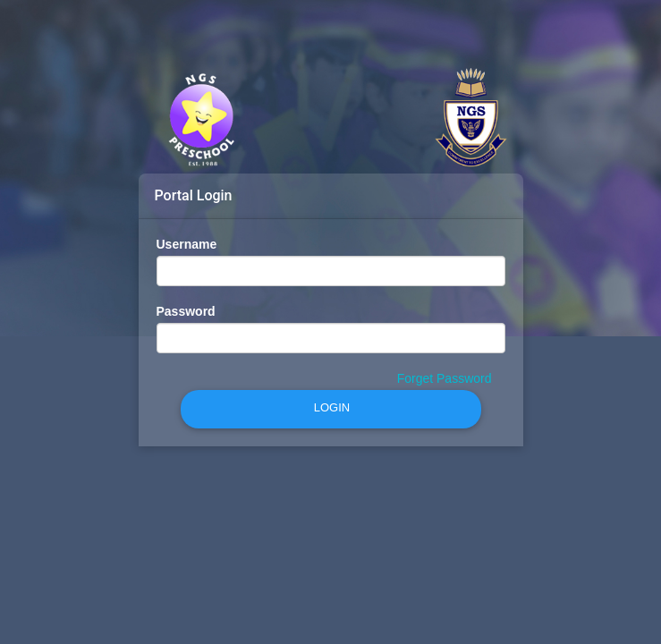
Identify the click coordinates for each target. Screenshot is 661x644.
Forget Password (445, 378)
